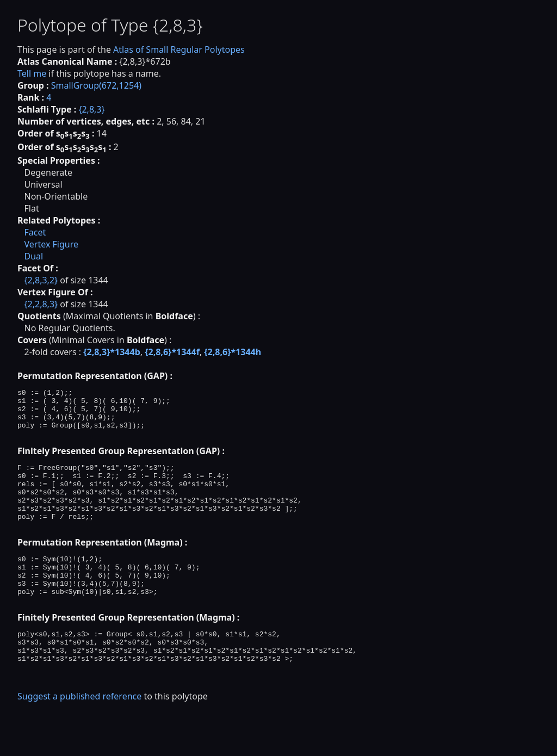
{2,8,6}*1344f (172, 352)
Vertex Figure (51, 244)
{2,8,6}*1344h (233, 352)
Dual (33, 256)
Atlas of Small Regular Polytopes (179, 49)
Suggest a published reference (79, 737)
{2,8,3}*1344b (112, 352)
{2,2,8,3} (41, 304)
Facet (35, 232)
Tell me (32, 73)
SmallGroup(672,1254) (96, 85)
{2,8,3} (91, 109)
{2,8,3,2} (41, 280)
